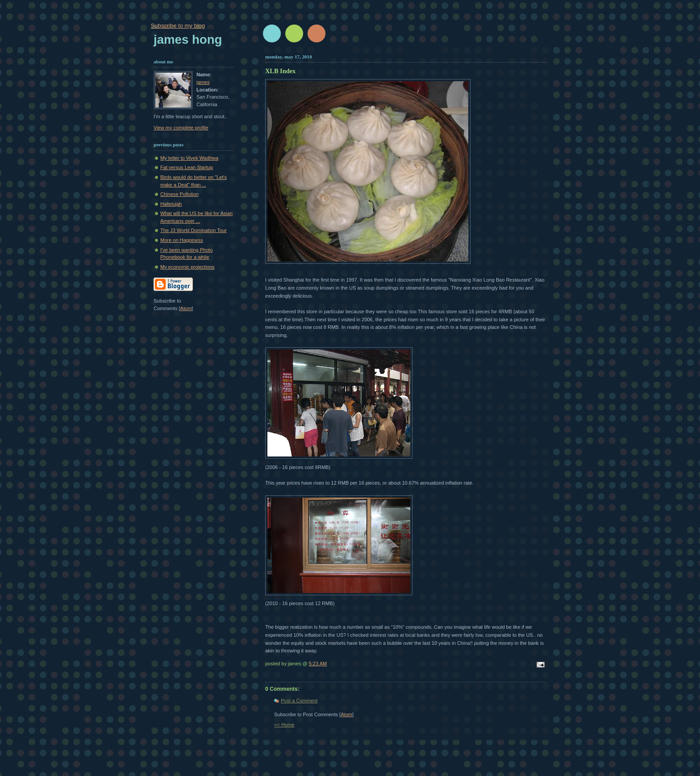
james (203, 82)
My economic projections (187, 267)
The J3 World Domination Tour (194, 230)
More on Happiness (182, 240)
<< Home (284, 725)
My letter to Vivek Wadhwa (189, 158)
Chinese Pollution (179, 194)
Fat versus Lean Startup (187, 167)
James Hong (188, 39)
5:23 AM (318, 664)
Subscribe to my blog (178, 26)
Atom (346, 714)
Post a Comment (299, 701)
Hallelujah (171, 204)
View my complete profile (181, 128)
